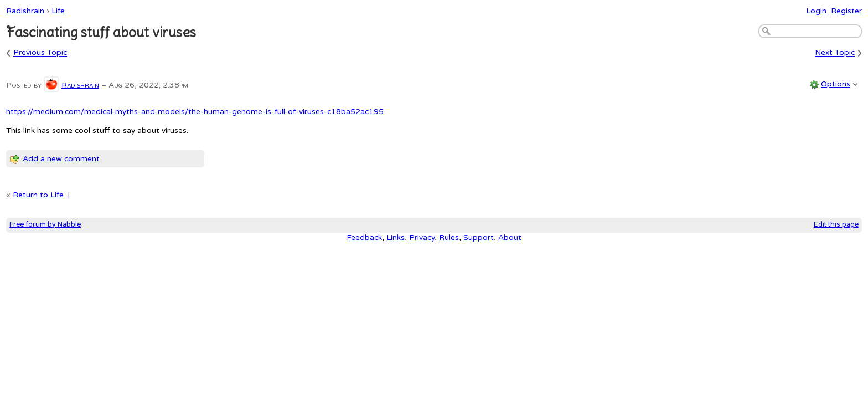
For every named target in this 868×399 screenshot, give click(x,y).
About (510, 237)
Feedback (364, 237)
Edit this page (836, 225)
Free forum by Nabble (45, 225)
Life (58, 11)
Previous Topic (40, 53)
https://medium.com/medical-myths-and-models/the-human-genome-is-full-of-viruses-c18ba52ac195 (195, 112)
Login (816, 11)
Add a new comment (61, 159)
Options (836, 84)
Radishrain (25, 11)
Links (396, 237)
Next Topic (835, 53)
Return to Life (38, 195)
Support (479, 237)
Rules (449, 237)
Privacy (422, 237)
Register (846, 11)
